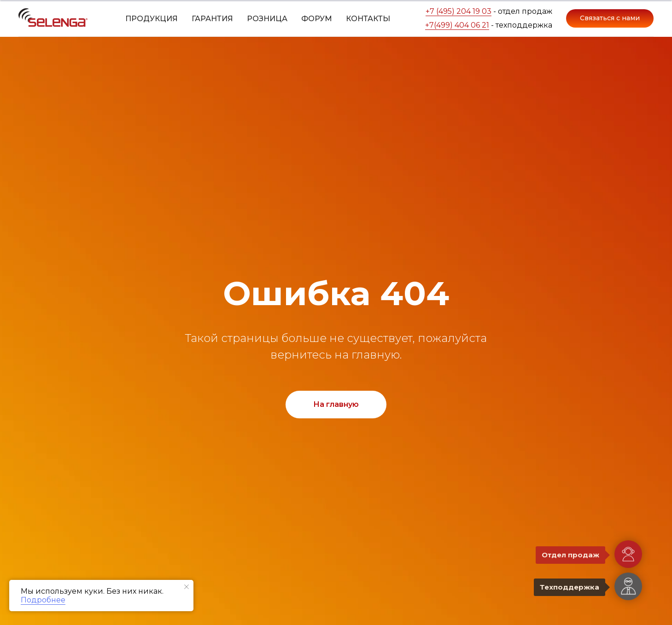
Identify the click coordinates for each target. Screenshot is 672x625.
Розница (267, 19)
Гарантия (212, 19)
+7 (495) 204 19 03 (459, 11)
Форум (317, 19)
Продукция (152, 19)
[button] (610, 18)
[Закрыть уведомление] (187, 587)
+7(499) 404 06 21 (457, 25)
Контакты (368, 19)
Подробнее (43, 600)
